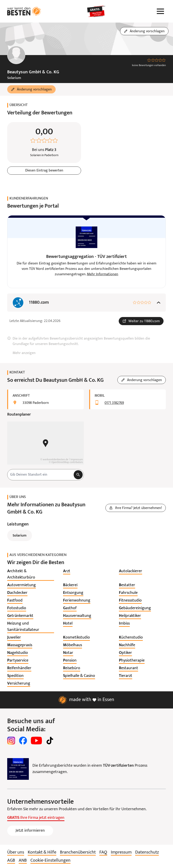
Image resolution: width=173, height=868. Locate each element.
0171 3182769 (114, 403)
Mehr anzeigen (24, 353)
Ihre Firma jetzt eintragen (36, 818)
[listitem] (31, 574)
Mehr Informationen (103, 274)
